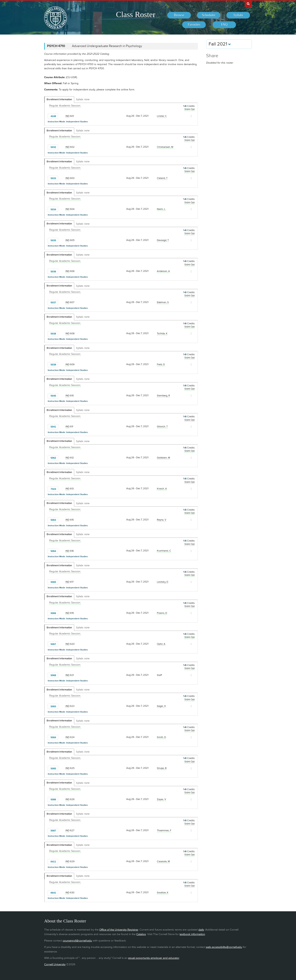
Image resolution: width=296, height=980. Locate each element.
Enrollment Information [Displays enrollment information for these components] (59, 99)
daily (201, 930)
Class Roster (136, 15)
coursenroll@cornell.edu (77, 941)
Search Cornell (248, 4)
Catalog (141, 934)
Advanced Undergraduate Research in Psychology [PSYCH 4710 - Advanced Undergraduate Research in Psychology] (107, 46)
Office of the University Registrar (119, 930)
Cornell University (55, 964)
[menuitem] (179, 15)
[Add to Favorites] (62, 116)
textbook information (192, 934)
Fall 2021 (220, 44)
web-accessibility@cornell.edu (224, 947)
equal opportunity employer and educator (154, 958)
